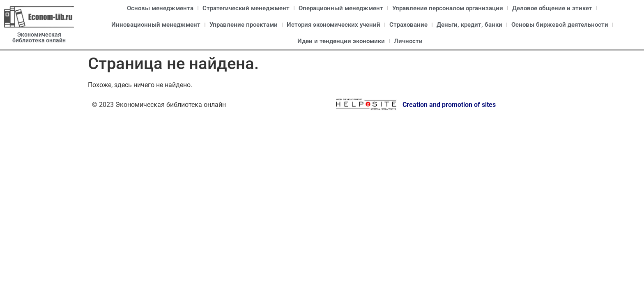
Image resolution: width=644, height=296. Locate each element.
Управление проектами (244, 25)
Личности (408, 41)
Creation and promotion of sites (449, 105)
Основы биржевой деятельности (560, 25)
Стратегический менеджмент (246, 8)
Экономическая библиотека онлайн (39, 37)
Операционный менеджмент (341, 8)
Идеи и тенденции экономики (341, 41)
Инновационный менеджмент (156, 25)
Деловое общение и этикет (552, 8)
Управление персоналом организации (448, 8)
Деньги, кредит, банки (469, 25)
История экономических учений (333, 25)
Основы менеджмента (160, 8)
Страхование (408, 25)
